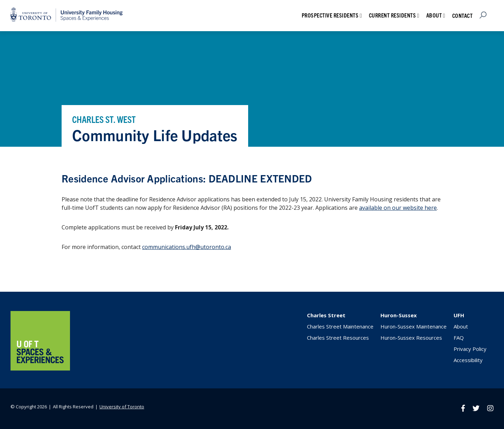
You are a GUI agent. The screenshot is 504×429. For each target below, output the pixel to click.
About (434, 15)
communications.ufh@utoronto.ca (187, 247)
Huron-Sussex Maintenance (414, 326)
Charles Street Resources (338, 338)
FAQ (459, 338)
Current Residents (393, 15)
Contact (463, 15)
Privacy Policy (470, 349)
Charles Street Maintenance (340, 326)
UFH (459, 315)
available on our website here (398, 208)
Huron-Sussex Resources (411, 338)
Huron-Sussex (399, 315)
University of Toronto (122, 407)
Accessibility (468, 360)
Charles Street (326, 315)
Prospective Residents (330, 15)
